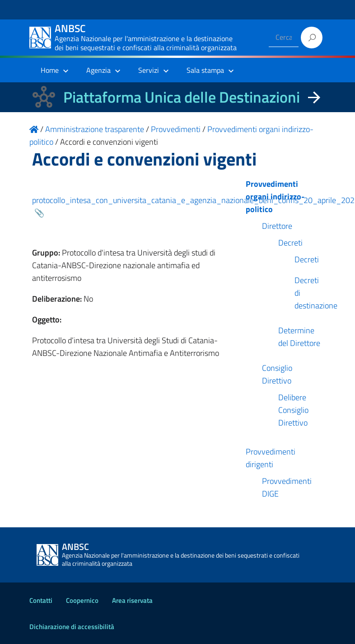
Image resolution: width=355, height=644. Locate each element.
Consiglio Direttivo (277, 374)
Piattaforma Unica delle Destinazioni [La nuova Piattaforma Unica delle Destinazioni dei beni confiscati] (182, 97)
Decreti (290, 243)
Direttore (277, 226)
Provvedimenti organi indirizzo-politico (275, 197)
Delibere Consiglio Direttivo (293, 410)
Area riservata (132, 600)
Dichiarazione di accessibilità (72, 627)
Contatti (41, 600)
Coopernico (82, 600)
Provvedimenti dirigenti (271, 458)
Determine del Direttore (299, 337)
